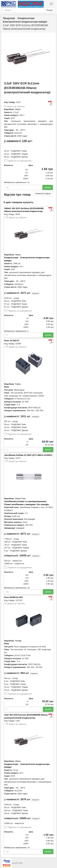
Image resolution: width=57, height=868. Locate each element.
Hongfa (18, 641)
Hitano (18, 109)
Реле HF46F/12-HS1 (14, 597)
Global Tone (20, 499)
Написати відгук (43, 193)
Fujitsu (18, 384)
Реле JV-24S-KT (12, 341)
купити (48, 187)
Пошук (50, 10)
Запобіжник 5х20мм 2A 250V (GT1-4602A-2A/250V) (28, 455)
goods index (17, 863)
